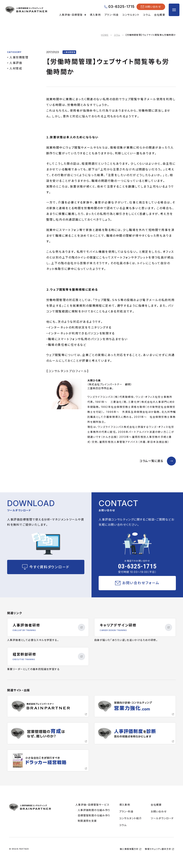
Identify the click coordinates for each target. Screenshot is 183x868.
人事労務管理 (19, 57)
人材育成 (16, 68)
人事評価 (16, 63)
